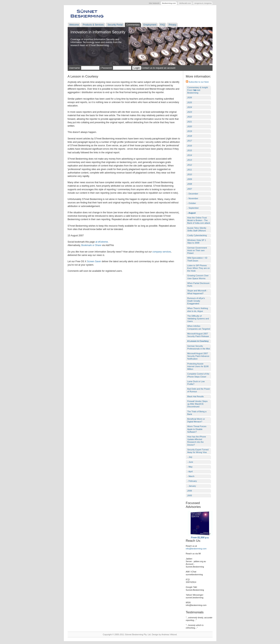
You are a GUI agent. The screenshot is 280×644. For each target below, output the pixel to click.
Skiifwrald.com (185, 3)
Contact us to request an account (158, 68)
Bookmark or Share (91, 245)
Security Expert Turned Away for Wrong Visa (198, 451)
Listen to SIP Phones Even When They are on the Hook (199, 268)
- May (190, 467)
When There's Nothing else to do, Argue (198, 310)
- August (192, 213)
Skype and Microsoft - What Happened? (197, 292)
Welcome (74, 25)
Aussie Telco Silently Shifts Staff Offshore (197, 229)
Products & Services (93, 25)
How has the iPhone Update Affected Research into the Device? (197, 441)
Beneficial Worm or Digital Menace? (196, 420)
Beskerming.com (169, 3)
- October (192, 203)
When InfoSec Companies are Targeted (199, 327)
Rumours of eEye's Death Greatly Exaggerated (196, 301)
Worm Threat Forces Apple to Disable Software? (197, 429)
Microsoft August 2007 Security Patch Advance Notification (198, 356)
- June (190, 462)
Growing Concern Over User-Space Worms (198, 277)
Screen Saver (94, 261)
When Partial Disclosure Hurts (199, 284)
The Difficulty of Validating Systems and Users (198, 319)
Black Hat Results (196, 396)
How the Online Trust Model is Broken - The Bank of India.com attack (199, 220)
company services (162, 252)
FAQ (163, 25)
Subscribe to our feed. (197, 82)
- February (192, 481)
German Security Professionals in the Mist (199, 347)
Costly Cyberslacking (197, 235)
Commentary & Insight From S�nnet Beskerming (198, 90)
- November (193, 198)
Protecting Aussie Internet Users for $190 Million (198, 366)
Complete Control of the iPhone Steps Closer (198, 375)
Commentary (133, 25)
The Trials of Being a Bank (197, 413)
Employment (150, 25)
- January (192, 486)
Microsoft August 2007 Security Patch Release (198, 335)
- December (193, 194)
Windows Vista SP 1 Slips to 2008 (197, 241)
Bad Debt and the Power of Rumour (199, 390)
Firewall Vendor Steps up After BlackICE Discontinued (197, 404)
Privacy (172, 25)
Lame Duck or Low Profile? (196, 383)
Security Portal (115, 25)
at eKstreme (102, 242)
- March (191, 476)
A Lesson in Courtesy (198, 341)
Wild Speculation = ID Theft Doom (197, 259)
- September (193, 208)
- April (190, 471)
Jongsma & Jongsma (203, 3)
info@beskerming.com (196, 549)
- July (190, 457)
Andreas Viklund (169, 634)
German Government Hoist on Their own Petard (197, 250)
